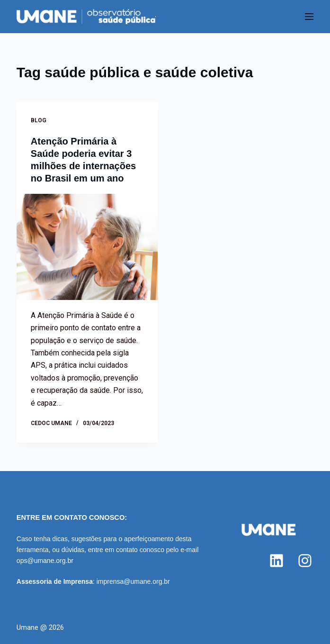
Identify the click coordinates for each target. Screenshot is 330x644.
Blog (39, 120)
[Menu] (309, 17)
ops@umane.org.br (45, 561)
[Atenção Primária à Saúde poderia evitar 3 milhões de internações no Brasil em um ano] (87, 247)
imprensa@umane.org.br (133, 581)
